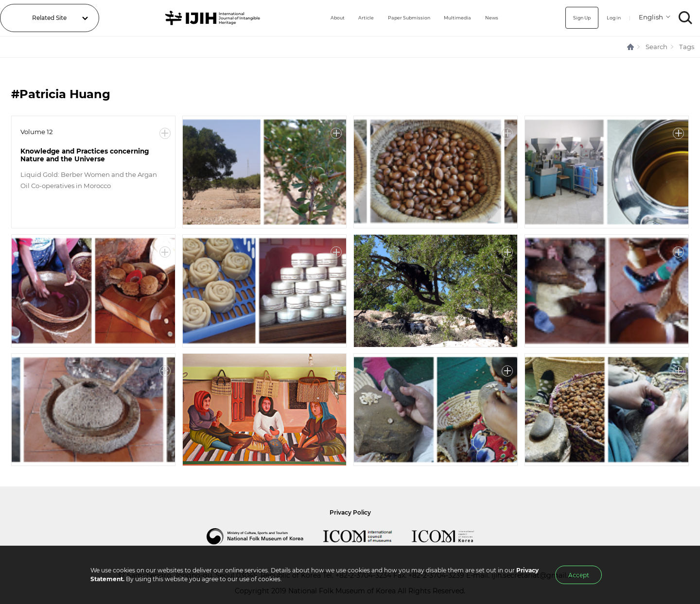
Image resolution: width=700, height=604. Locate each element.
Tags (687, 47)
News (491, 18)
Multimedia (453, 18)
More (165, 133)
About (314, 18)
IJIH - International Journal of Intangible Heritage (201, 18)
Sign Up (573, 18)
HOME (631, 47)
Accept (579, 575)
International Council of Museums (367, 536)
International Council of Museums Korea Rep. (453, 536)
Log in (610, 18)
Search (656, 47)
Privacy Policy (350, 512)
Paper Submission (396, 18)
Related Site (49, 18)
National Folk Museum (265, 536)
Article (346, 18)
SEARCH (686, 18)
